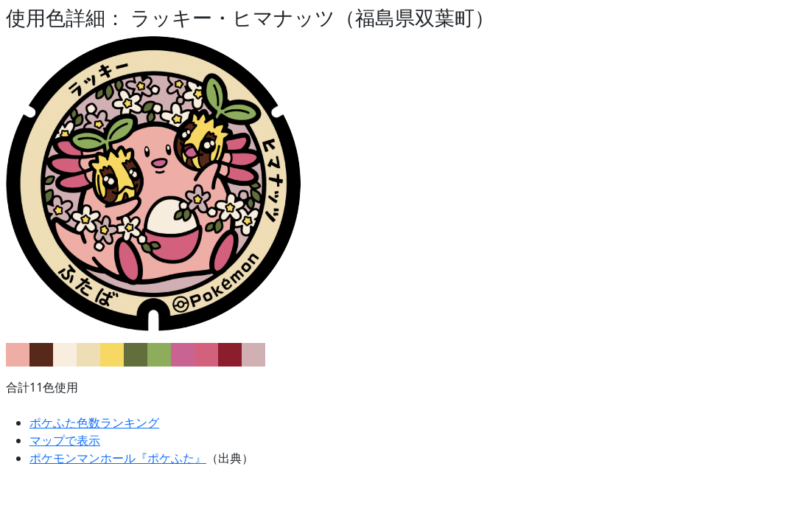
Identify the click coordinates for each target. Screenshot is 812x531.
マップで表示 (65, 440)
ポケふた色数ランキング (94, 423)
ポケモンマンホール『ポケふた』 (118, 458)
